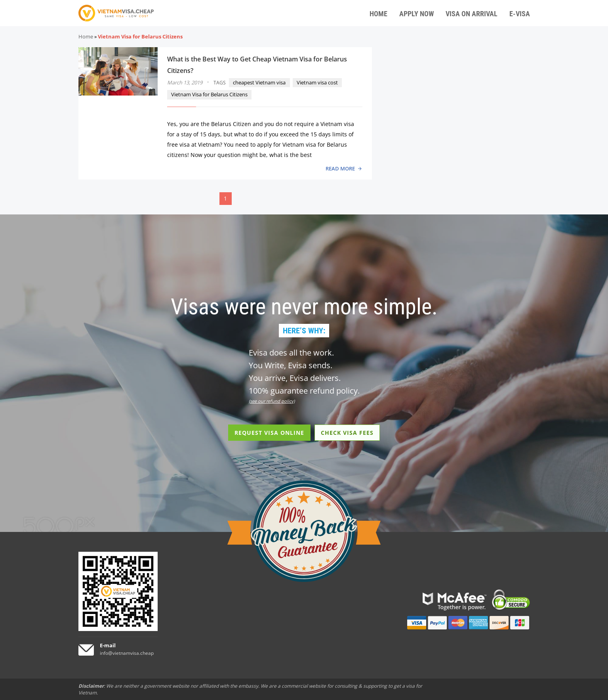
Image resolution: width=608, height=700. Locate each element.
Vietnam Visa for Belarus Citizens (209, 94)
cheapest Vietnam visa (259, 82)
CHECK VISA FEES (347, 433)
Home (86, 36)
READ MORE (340, 168)
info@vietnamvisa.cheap (127, 653)
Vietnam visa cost (317, 82)
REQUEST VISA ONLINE (269, 433)
